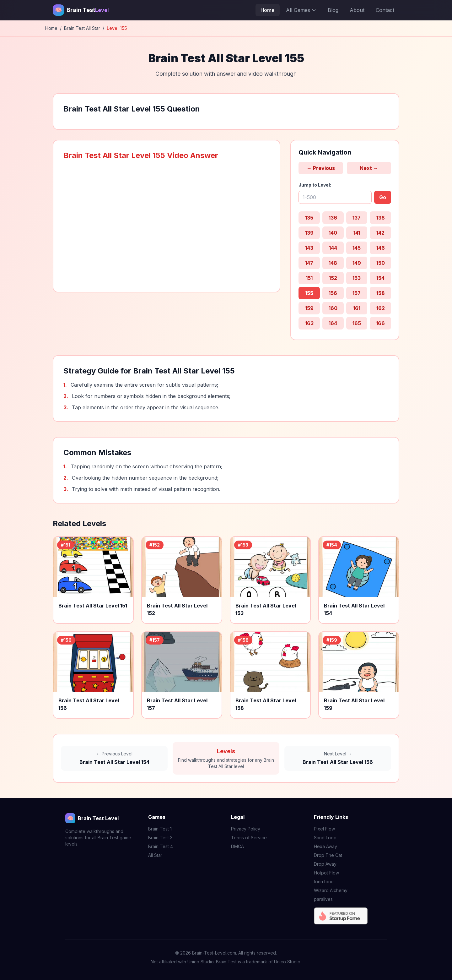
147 (309, 263)
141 (357, 233)
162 (381, 308)
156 (333, 293)
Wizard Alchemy (331, 890)
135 (309, 218)
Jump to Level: (315, 185)
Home (268, 10)
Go (383, 197)
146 (381, 248)
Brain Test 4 (161, 846)
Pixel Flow (324, 829)
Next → (369, 168)
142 (380, 233)
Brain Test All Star (82, 28)
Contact (385, 10)
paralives (323, 899)
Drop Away (325, 864)
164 (333, 323)
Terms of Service (249, 838)
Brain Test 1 (160, 829)
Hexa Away (326, 846)
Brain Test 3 (160, 838)
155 (309, 293)
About (357, 10)
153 (357, 278)
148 (333, 263)
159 (309, 308)
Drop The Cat (328, 855)
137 (357, 218)
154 (380, 278)
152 (333, 278)
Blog (333, 10)
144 (333, 248)
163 (309, 323)
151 (309, 278)
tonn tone (324, 882)
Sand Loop (325, 838)
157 (357, 293)
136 (333, 218)
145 (357, 248)
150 (381, 263)
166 (380, 323)
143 (309, 248)
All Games (301, 10)
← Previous (321, 168)
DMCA (237, 846)
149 (357, 263)
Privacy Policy (246, 829)
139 (309, 233)
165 (357, 323)
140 (333, 233)
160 (333, 308)
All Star (155, 855)
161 (357, 308)
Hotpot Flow (326, 873)
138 (381, 218)
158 (381, 293)
